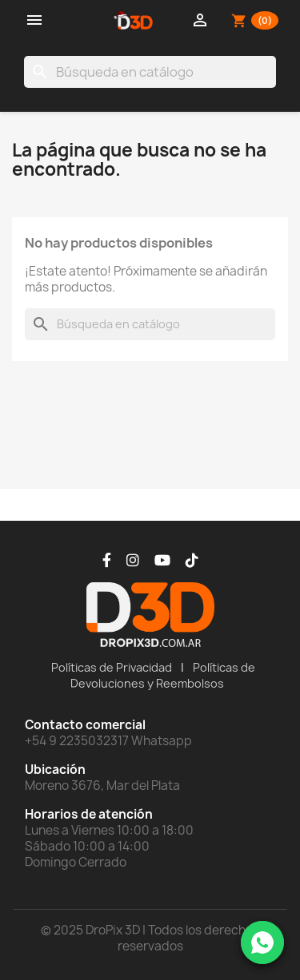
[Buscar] (150, 72)
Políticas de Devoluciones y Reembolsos (163, 675)
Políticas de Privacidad (112, 667)
